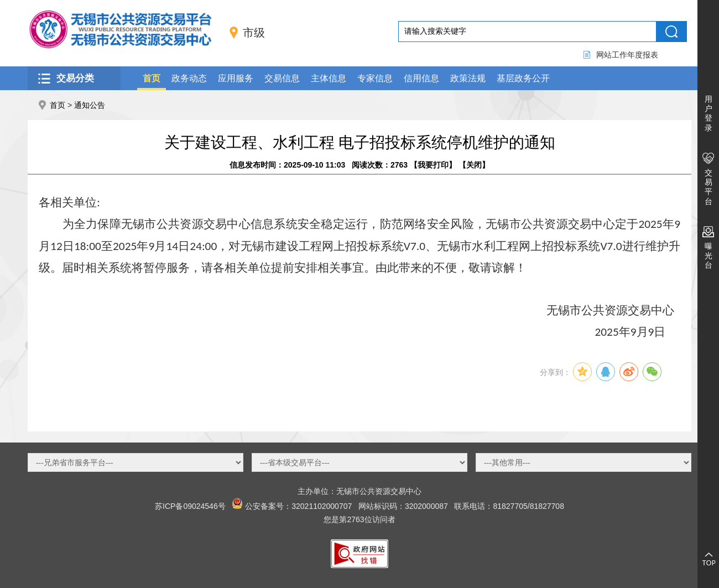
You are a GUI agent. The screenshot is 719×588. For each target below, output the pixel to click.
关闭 (474, 165)
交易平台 (708, 187)
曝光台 (708, 256)
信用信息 (421, 78)
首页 (152, 78)
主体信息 (329, 78)
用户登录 (708, 113)
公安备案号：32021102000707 (298, 506)
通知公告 (90, 105)
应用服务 (236, 78)
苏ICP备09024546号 (190, 506)
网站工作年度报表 (627, 55)
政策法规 (468, 78)
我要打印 (433, 165)
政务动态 (189, 78)
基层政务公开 (523, 78)
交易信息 (282, 78)
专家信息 (375, 78)
